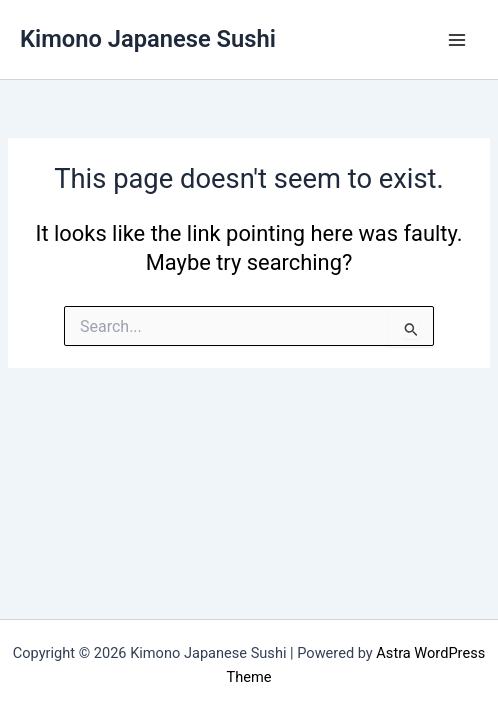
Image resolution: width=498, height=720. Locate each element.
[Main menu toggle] (457, 40)
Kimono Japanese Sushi (148, 39)
